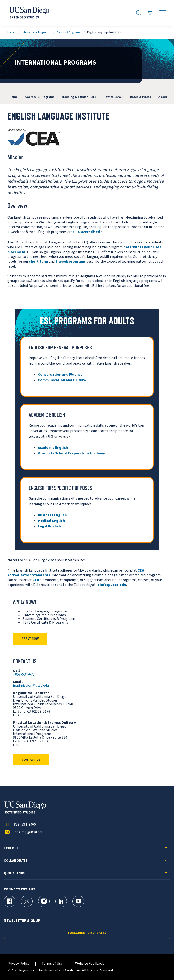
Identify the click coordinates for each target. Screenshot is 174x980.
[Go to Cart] (150, 13)
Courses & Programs (68, 32)
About (163, 97)
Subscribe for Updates (87, 933)
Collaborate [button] (16, 861)
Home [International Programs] (13, 97)
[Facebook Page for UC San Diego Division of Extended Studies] (10, 901)
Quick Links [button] (15, 873)
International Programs (36, 32)
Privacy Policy (18, 964)
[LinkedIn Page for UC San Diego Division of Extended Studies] (61, 901)
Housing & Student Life (79, 97)
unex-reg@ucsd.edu (23, 832)
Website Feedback (89, 964)
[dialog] (160, 966)
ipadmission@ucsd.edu (31, 686)
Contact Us (31, 760)
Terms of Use (52, 964)
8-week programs (71, 262)
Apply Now (30, 639)
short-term (39, 262)
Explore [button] (11, 848)
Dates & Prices (141, 97)
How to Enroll (113, 97)
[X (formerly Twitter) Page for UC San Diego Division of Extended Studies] (27, 901)
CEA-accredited (87, 232)
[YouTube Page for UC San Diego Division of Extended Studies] (78, 901)
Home (11, 32)
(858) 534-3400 (20, 825)
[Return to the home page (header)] (29, 13)
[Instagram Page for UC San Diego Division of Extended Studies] (44, 901)
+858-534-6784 (25, 674)
